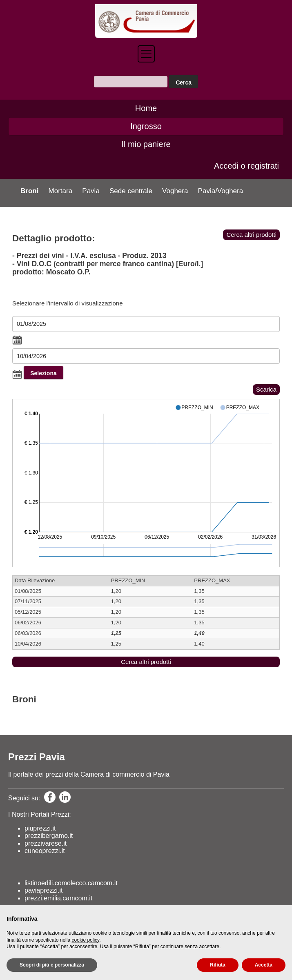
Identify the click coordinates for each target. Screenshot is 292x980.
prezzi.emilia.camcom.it (58, 898)
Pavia (91, 191)
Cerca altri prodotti (251, 235)
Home (146, 108)
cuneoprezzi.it (45, 851)
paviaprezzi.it (43, 890)
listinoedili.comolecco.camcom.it (71, 883)
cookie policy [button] (85, 940)
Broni (29, 191)
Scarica (266, 389)
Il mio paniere (146, 144)
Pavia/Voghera (221, 191)
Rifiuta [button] (217, 965)
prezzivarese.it (46, 843)
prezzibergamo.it (49, 836)
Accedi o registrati (246, 166)
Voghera (175, 191)
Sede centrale (131, 191)
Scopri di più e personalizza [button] (52, 965)
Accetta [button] (264, 965)
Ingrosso (146, 126)
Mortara (61, 191)
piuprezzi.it (40, 828)
